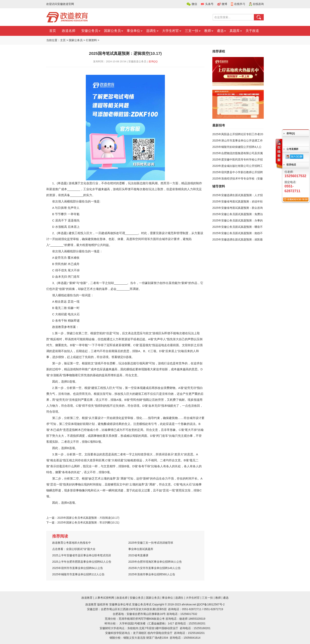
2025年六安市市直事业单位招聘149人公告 (155, 568)
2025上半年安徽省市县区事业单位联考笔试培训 (82, 555)
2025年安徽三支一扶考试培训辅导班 (151, 543)
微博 (224, 4)
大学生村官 (171, 31)
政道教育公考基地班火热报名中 (72, 543)
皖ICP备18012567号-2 (211, 604)
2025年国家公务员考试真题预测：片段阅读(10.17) (88, 518)
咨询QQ (153, 61)
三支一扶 (192, 31)
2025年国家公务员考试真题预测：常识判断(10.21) (88, 522)
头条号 (209, 4)
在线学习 (240, 4)
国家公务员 (112, 31)
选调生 (151, 31)
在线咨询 (258, 4)
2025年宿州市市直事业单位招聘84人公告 (78, 568)
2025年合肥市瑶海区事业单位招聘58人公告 (155, 562)
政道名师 (69, 31)
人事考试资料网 (104, 598)
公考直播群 (292, 149)
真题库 (235, 31)
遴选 (220, 31)
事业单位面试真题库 (141, 549)
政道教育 (87, 598)
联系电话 (291, 165)
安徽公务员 (90, 31)
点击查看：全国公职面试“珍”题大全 (74, 549)
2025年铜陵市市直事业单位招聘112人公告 (78, 574)
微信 (194, 4)
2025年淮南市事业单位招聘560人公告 (152, 574)
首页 (53, 31)
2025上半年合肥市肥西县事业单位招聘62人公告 (82, 562)
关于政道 (252, 31)
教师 (208, 31)
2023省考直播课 (138, 555)
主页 (63, 40)
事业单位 (133, 31)
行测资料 (91, 40)
